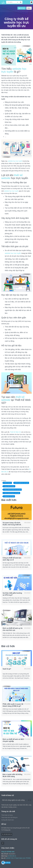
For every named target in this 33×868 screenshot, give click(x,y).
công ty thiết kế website (9, 486)
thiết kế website (8, 483)
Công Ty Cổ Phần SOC (8, 852)
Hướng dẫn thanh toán (8, 820)
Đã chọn (22, 8)
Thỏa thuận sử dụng (7, 815)
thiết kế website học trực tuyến (22, 483)
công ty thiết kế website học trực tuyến (13, 490)
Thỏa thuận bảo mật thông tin (9, 817)
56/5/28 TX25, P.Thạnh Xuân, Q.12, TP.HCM (18, 858)
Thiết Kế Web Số (15, 432)
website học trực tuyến (15, 161)
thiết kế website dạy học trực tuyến (12, 493)
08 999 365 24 (7, 834)
